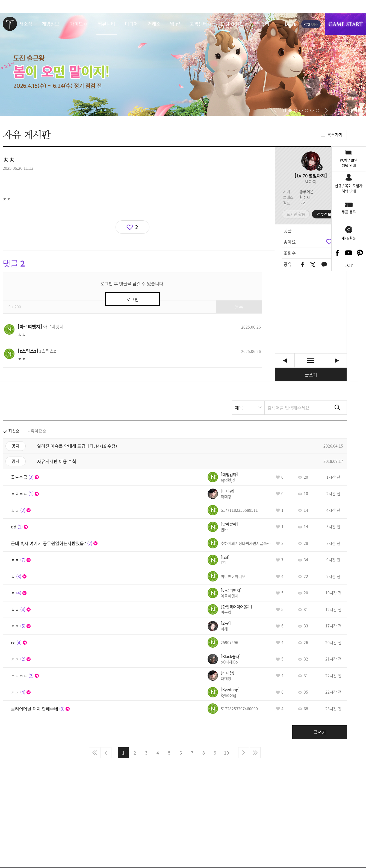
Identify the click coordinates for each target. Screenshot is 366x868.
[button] (275, 110)
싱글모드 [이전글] (285, 360)
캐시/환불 (349, 238)
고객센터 (198, 24)
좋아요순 (39, 431)
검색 (338, 408)
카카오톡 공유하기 (324, 265)
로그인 (292, 24)
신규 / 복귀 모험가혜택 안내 (349, 188)
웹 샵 (175, 24)
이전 (106, 753)
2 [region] (137, 227)
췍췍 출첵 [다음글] (337, 360)
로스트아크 (10, 24)
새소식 (26, 24)
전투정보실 (326, 214)
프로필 (311, 161)
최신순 (14, 431)
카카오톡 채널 (360, 253)
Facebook (337, 253)
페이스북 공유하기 (302, 265)
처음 (95, 753)
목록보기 (311, 360)
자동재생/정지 (284, 110)
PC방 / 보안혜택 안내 (349, 163)
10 (226, 753)
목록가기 (335, 135)
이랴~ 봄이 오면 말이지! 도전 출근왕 (183, 65)
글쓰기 (311, 375)
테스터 (263, 24)
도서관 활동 (296, 214)
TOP (349, 265)
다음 (244, 753)
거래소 (154, 24)
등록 (239, 307)
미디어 (131, 24)
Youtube (349, 253)
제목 (239, 408)
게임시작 (345, 24)
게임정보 (51, 24)
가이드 (76, 24)
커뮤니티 (107, 24)
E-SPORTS (232, 24)
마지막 (255, 753)
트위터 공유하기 (313, 265)
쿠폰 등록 (349, 212)
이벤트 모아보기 (340, 110)
